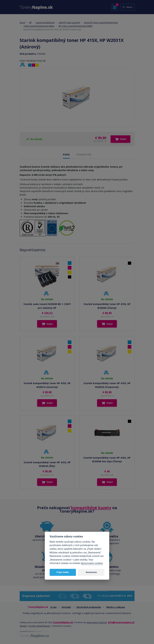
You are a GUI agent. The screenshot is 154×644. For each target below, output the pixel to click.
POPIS (66, 155)
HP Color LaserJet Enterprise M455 (76, 26)
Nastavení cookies (62, 626)
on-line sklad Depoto (40, 626)
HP (30, 22)
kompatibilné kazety (91, 508)
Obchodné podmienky (89, 607)
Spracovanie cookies (92, 563)
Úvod (22, 22)
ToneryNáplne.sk (63, 622)
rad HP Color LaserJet (69, 22)
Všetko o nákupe (116, 607)
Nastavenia (91, 572)
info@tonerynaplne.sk (121, 622)
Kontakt (66, 607)
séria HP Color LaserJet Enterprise (101, 22)
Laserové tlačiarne (45, 22)
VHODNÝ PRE (84, 155)
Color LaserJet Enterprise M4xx (39, 26)
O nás (53, 607)
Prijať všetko (63, 572)
